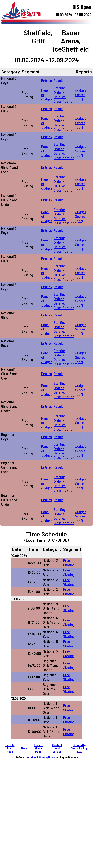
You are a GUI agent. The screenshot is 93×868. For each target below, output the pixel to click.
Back (24, 748)
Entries (47, 80)
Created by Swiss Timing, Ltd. (79, 748)
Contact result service (57, 748)
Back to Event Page (10, 748)
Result (58, 80)
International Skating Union (39, 757)
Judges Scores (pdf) (81, 95)
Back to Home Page (38, 748)
